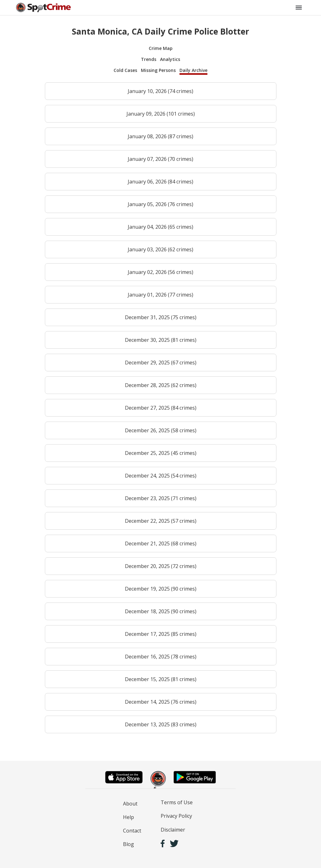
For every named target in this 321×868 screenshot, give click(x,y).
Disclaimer (173, 830)
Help (128, 817)
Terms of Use (177, 802)
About (130, 804)
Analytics (170, 59)
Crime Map (161, 48)
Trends (149, 59)
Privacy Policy (176, 816)
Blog (128, 844)
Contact (132, 831)
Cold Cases (125, 70)
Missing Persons (158, 70)
